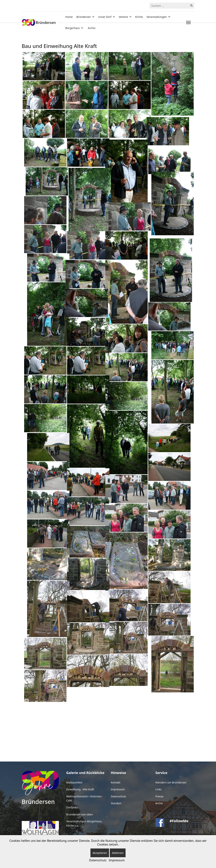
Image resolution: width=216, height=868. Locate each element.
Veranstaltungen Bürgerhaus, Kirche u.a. (84, 823)
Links (159, 789)
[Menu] (188, 22)
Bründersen (84, 17)
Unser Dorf (105, 17)
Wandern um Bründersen (171, 782)
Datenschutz (118, 796)
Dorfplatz (72, 807)
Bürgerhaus (73, 28)
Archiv (92, 28)
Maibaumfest (74, 782)
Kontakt (116, 782)
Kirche (139, 17)
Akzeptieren (100, 853)
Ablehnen (118, 853)
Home (69, 17)
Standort (116, 803)
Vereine (123, 17)
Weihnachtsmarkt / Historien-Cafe (84, 798)
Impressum (118, 789)
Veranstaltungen (157, 17)
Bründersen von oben (80, 814)
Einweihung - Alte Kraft (80, 789)
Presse (159, 796)
